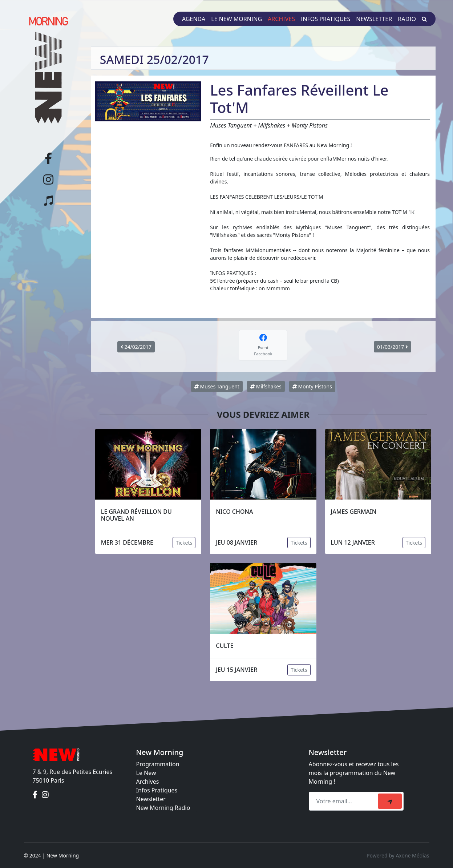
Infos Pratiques (157, 790)
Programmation (158, 764)
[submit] (390, 801)
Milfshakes (266, 386)
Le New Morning (236, 19)
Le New (146, 773)
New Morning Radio (163, 808)
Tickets (184, 543)
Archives (281, 19)
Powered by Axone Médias (398, 855)
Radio (407, 19)
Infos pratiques (325, 19)
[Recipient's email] (344, 801)
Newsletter (374, 19)
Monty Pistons (312, 386)
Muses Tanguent (217, 386)
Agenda (194, 19)
